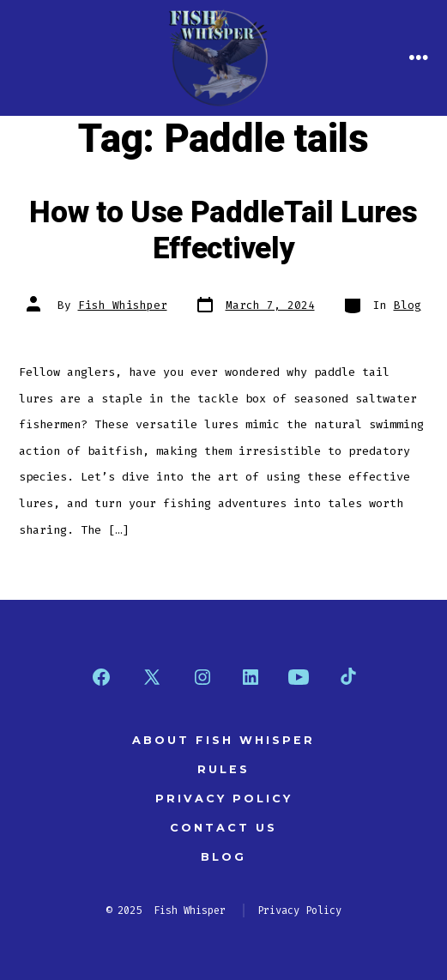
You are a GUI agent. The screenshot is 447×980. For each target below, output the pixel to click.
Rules (223, 769)
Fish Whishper (123, 305)
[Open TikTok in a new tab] (347, 677)
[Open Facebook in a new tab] (101, 677)
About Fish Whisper (223, 740)
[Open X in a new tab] (152, 677)
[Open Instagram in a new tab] (202, 677)
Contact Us (223, 828)
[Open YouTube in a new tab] (299, 677)
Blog (408, 305)
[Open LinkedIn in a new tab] (251, 677)
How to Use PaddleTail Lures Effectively (223, 231)
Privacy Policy (224, 799)
